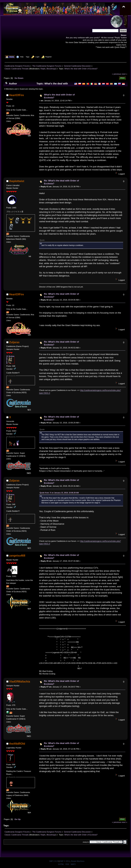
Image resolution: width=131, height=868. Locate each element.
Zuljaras (14, 342)
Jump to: (86, 842)
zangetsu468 (17, 556)
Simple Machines (78, 861)
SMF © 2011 (65, 861)
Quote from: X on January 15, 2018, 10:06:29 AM (59, 493)
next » (124, 74)
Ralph (43, 69)
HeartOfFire (17, 95)
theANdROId (17, 744)
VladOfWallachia (20, 682)
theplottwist (17, 181)
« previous (117, 74)
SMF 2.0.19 (54, 861)
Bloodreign (51, 69)
